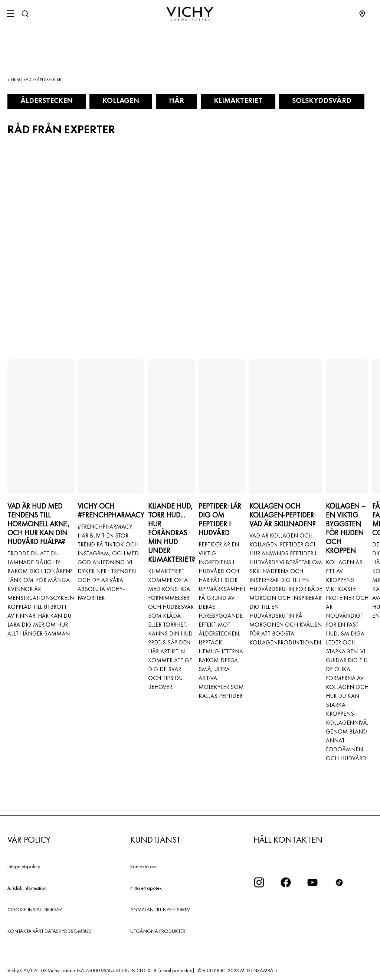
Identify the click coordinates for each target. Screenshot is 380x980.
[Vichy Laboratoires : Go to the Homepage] (190, 14)
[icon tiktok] (339, 882)
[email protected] (176, 970)
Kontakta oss (143, 866)
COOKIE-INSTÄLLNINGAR (35, 909)
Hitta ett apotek (146, 888)
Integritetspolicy (24, 866)
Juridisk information (27, 888)
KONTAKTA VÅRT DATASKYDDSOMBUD (50, 931)
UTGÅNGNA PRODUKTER (158, 931)
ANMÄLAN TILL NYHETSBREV (160, 909)
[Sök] (25, 14)
